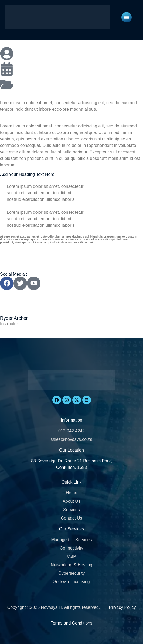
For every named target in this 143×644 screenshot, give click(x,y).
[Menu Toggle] (127, 17)
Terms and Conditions (72, 623)
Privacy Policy (122, 607)
